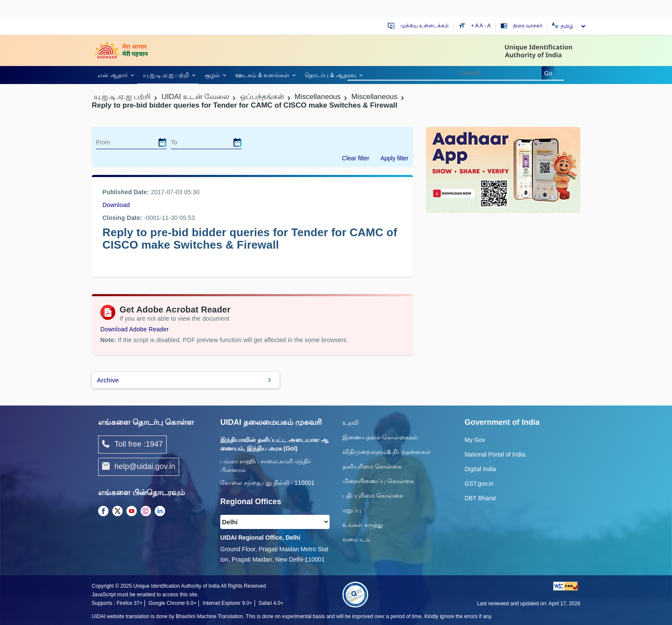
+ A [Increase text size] (475, 26)
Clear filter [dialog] (356, 158)
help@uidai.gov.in (139, 467)
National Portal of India (495, 454)
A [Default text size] (481, 26)
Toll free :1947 (132, 445)
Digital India (480, 469)
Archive (108, 380)
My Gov (475, 440)
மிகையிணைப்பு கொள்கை (378, 481)
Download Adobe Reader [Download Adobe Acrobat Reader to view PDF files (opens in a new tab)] (135, 329)
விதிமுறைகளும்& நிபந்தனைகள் (387, 452)
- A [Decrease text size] (487, 26)
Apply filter (394, 158)
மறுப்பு (352, 510)
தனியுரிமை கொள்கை (372, 466)
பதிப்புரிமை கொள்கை (373, 496)
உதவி (351, 423)
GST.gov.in (479, 484)
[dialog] (162, 142)
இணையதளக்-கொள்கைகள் (380, 437)
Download (116, 205)
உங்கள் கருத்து (363, 525)
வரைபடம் (356, 539)
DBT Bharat (480, 498)
